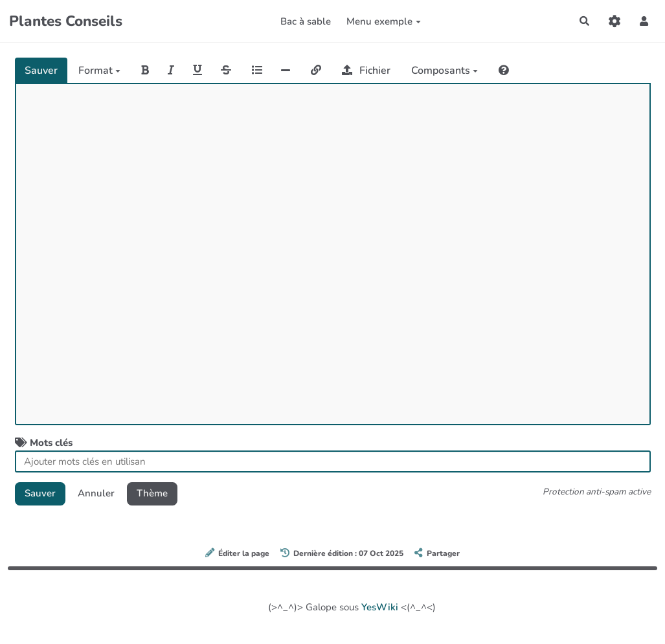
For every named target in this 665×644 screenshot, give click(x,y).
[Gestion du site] (614, 21)
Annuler (96, 493)
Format (99, 71)
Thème (152, 493)
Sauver (41, 71)
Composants (445, 71)
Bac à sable (306, 21)
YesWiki (380, 607)
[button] (644, 21)
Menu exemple (384, 21)
